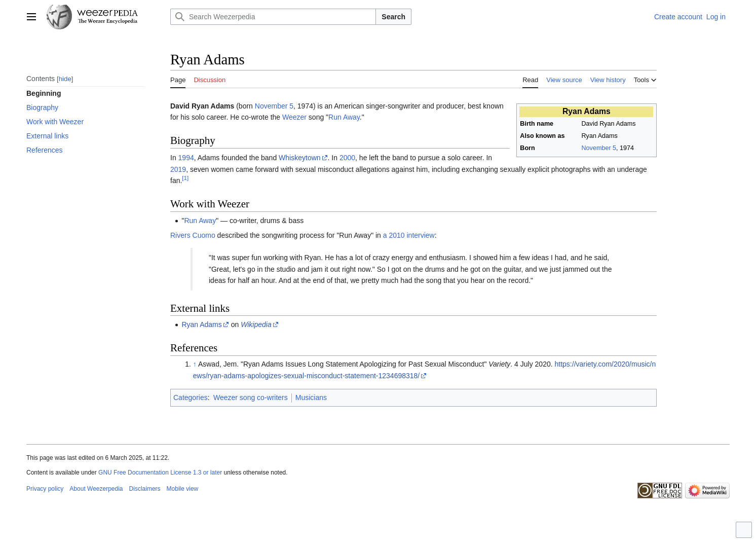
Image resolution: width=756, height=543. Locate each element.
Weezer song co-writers (251, 397)
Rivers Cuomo (193, 235)
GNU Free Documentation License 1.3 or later (160, 473)
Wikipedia (256, 324)
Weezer (294, 117)
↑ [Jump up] (195, 364)
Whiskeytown (299, 158)
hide (65, 79)
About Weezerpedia (96, 489)
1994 (186, 158)
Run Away (344, 117)
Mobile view (183, 489)
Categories (191, 397)
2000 (347, 158)
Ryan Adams (201, 324)
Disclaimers (145, 489)
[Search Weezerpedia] (273, 17)
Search (393, 17)
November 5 (599, 148)
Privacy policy (45, 489)
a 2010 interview (409, 235)
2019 (178, 169)
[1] (185, 178)
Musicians (311, 397)
